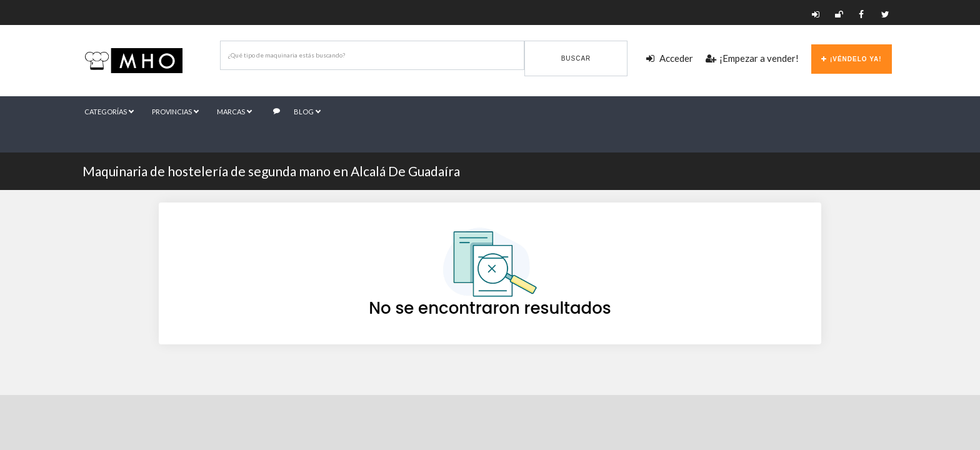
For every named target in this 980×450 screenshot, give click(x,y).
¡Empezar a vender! (752, 58)
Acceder (670, 58)
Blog (297, 112)
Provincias (175, 112)
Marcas (234, 112)
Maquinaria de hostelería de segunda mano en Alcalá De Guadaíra (271, 171)
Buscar (576, 58)
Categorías (109, 112)
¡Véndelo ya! (852, 59)
